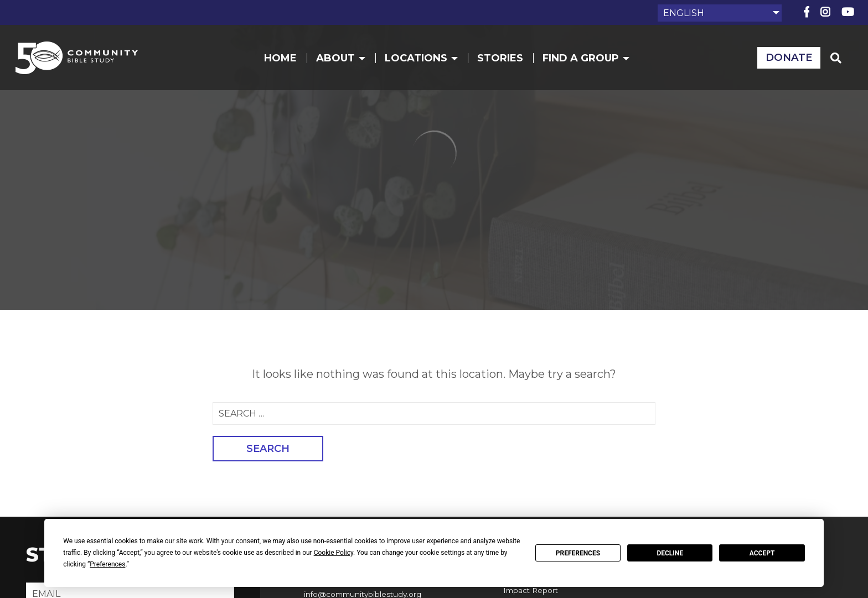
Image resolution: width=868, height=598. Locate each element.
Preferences (578, 553)
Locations (426, 62)
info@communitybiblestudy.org (361, 592)
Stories (505, 62)
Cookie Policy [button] (334, 553)
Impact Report (528, 589)
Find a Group (590, 62)
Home (285, 62)
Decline (670, 553)
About (345, 62)
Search (268, 449)
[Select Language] (720, 13)
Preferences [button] (107, 564)
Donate (781, 62)
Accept (762, 553)
